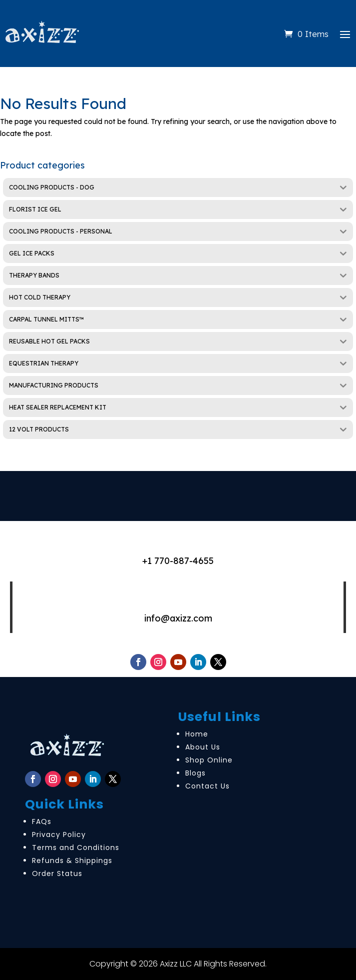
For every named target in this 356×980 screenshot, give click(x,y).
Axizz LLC (176, 964)
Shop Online (209, 760)
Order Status (57, 873)
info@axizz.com (178, 618)
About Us (203, 747)
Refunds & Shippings (72, 860)
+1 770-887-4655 (178, 561)
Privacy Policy (59, 834)
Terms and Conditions (76, 847)
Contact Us (207, 786)
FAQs (42, 821)
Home (197, 734)
